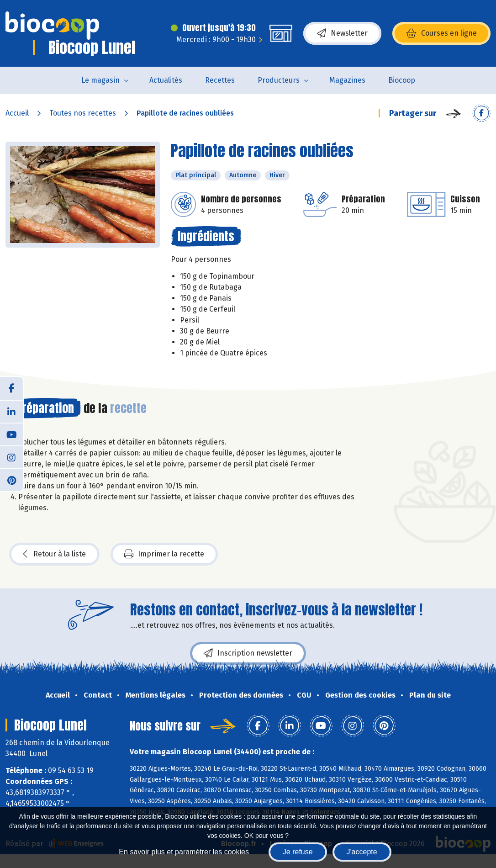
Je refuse (298, 852)
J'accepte (362, 852)
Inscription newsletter (248, 653)
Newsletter (342, 33)
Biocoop (402, 80)
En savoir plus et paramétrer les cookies (184, 852)
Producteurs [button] (279, 80)
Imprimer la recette (164, 554)
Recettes (220, 80)
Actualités (166, 80)
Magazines (347, 80)
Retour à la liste (54, 554)
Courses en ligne (441, 33)
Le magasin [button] (100, 80)
